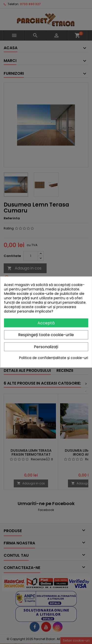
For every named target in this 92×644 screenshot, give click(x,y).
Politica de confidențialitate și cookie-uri (54, 358)
